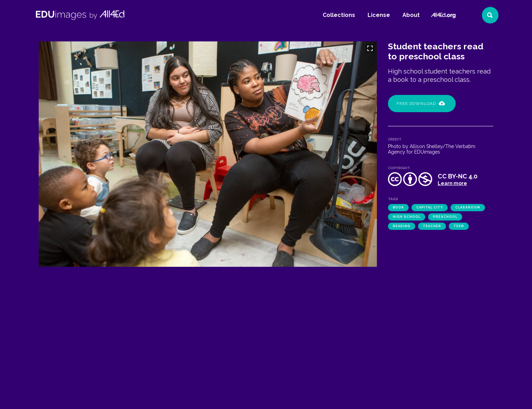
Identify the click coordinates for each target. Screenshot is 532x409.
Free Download (421, 104)
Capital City (430, 207)
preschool (445, 217)
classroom (468, 207)
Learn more (452, 183)
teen (459, 226)
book (398, 207)
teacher (432, 226)
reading (402, 226)
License (379, 15)
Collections (339, 15)
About (411, 15)
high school (407, 217)
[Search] (490, 15)
